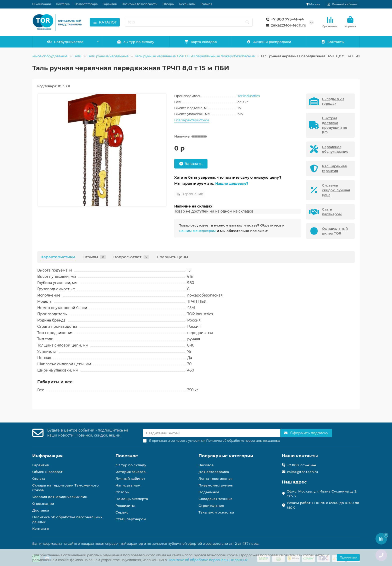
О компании (42, 4)
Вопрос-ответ (131, 257)
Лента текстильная (215, 478)
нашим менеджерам (197, 231)
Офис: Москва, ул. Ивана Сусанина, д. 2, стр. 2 (322, 494)
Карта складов (201, 42)
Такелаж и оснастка (216, 512)
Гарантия (110, 4)
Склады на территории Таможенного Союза (65, 488)
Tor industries (249, 96)
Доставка (63, 4)
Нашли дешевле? (232, 183)
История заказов (130, 472)
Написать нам (128, 485)
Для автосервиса (214, 472)
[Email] (212, 433)
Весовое (206, 465)
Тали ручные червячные (108, 56)
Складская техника (215, 499)
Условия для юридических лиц (60, 497)
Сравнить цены (172, 257)
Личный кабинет (130, 478)
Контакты (333, 42)
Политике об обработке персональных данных (207, 560)
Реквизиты (187, 4)
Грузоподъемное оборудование (40, 56)
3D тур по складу (136, 42)
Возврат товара (86, 4)
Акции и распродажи (269, 42)
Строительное (211, 505)
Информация (47, 456)
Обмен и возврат (47, 472)
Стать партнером (131, 519)
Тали (77, 56)
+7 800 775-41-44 (284, 19)
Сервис (122, 512)
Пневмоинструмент (216, 485)
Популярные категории (226, 456)
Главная (206, 4)
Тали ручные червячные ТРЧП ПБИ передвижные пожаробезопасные (194, 56)
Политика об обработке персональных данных (67, 519)
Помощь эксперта (132, 499)
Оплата (39, 478)
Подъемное (209, 492)
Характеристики (58, 257)
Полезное (127, 456)
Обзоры (168, 4)
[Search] (189, 22)
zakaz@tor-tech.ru (285, 25)
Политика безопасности (140, 4)
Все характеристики (192, 120)
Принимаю (348, 557)
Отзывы (94, 257)
